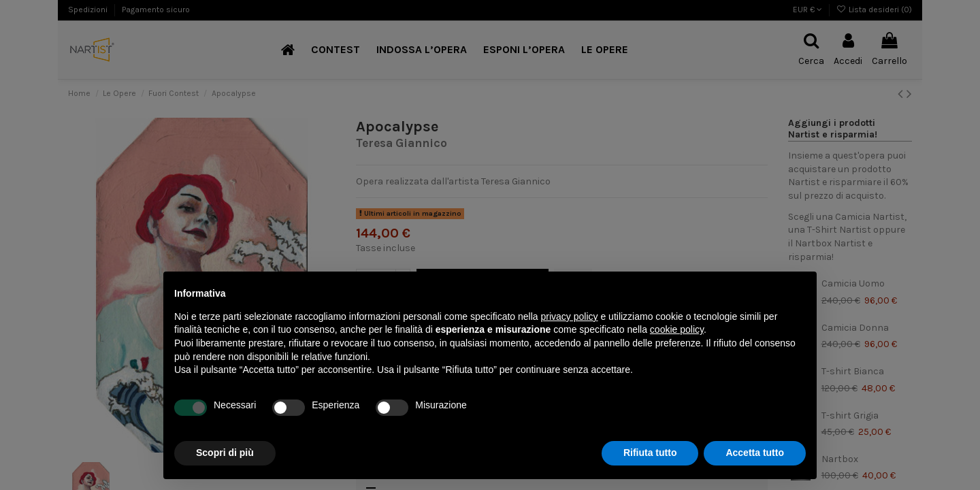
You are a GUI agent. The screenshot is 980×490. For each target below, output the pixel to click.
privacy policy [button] (570, 316)
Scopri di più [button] (225, 453)
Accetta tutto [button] (755, 453)
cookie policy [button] (677, 329)
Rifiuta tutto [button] (650, 453)
